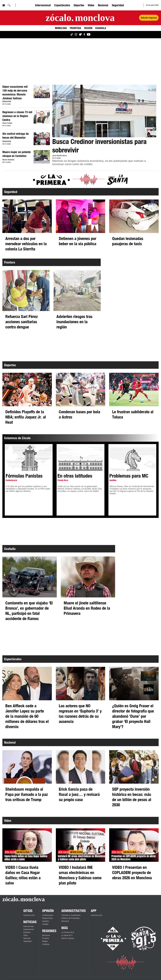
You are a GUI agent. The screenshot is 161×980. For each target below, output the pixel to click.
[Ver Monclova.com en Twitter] (80, 35)
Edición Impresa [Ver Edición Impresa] (149, 18)
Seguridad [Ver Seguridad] (118, 5)
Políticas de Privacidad (70, 918)
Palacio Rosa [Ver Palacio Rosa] (47, 918)
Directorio (65, 921)
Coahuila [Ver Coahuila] (101, 28)
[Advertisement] (80, 61)
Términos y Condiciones (71, 915)
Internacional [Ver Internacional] (43, 5)
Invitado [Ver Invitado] (45, 924)
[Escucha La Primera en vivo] (111, 939)
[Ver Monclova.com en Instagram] (76, 35)
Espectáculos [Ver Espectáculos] (62, 5)
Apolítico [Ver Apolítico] (46, 921)
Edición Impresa (68, 938)
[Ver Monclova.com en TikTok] (72, 35)
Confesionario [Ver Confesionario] (48, 915)
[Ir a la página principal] (80, 18)
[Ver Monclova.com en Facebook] (84, 35)
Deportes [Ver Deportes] (79, 5)
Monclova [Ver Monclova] (61, 28)
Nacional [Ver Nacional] (103, 5)
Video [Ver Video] (91, 5)
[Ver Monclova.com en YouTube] (89, 35)
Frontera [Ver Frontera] (75, 28)
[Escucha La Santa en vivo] (144, 939)
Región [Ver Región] (88, 28)
